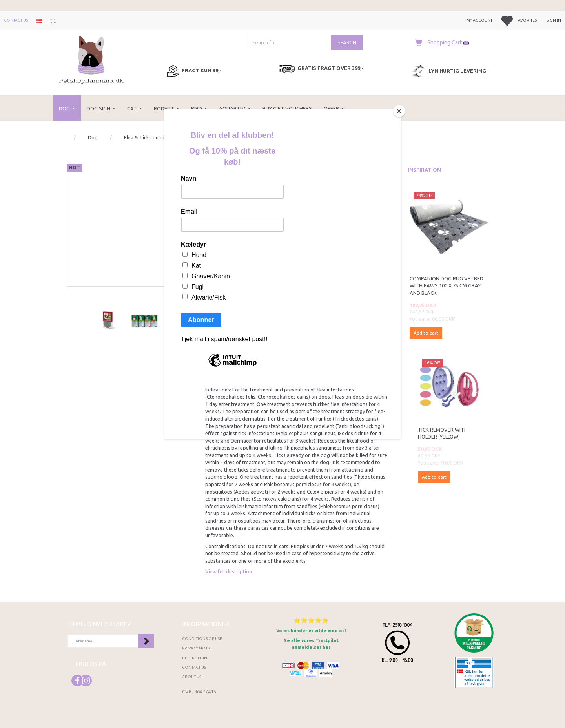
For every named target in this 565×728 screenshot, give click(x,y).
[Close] (399, 111)
